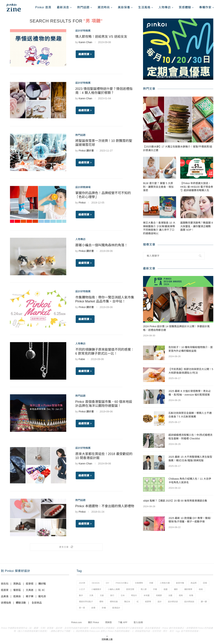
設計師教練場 (83, 187)
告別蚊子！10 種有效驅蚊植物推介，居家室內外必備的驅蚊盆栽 (190, 349)
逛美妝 (17, 596)
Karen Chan (85, 42)
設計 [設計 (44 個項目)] (160, 602)
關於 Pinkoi (93, 622)
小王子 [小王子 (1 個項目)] (82, 589)
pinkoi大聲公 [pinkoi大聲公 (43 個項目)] (122, 583)
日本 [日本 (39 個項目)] (123, 595)
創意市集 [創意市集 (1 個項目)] (180, 583)
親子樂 (30, 596)
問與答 (109, 622)
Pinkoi (82, 203)
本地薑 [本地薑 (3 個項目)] (147, 595)
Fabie (82, 359)
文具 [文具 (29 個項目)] (91, 595)
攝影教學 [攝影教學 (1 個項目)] (188, 589)
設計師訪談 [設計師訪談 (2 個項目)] (173, 602)
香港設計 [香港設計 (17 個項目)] (116, 608)
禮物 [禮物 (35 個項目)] (101, 602)
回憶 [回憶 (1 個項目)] (205, 583)
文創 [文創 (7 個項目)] (102, 595)
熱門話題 (83, 7)
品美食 (5, 596)
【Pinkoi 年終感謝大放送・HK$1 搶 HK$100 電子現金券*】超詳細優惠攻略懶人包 (197, 187)
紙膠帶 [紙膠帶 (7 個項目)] (148, 602)
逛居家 (5, 590)
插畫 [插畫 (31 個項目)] (166, 589)
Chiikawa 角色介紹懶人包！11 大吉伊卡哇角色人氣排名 (190, 481)
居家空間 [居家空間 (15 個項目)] (130, 589)
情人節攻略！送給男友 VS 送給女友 (101, 37)
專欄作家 (205, 7)
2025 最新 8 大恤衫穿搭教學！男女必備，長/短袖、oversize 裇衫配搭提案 (190, 393)
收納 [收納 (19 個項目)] (201, 589)
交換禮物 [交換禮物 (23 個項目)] (139, 583)
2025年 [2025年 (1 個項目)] (82, 583)
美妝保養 (124, 7)
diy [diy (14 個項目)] (107, 583)
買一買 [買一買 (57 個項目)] (82, 608)
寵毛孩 (42, 596)
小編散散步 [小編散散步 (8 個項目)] (96, 589)
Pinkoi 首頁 (43, 7)
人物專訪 (165, 7)
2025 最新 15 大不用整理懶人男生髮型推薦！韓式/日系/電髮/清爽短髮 (190, 459)
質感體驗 (185, 7)
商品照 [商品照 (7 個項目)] (194, 583)
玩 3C (42, 590)
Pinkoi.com (77, 622)
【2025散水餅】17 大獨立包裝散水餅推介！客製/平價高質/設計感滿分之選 (178, 148)
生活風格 (144, 7)
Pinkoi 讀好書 (86, 151)
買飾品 (17, 584)
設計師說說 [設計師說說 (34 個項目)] (189, 602)
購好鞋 (42, 584)
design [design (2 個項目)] (96, 583)
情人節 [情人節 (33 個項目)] (144, 589)
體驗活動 (21, 603)
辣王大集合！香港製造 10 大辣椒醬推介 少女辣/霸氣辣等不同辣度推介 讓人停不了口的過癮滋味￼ (159, 228)
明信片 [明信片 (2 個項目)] (134, 595)
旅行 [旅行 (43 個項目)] (112, 595)
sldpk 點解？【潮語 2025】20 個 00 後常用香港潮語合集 (175, 501)
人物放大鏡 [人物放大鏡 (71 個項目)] (165, 583)
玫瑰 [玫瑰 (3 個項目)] (191, 595)
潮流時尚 (104, 7)
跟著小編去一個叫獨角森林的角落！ (101, 245)
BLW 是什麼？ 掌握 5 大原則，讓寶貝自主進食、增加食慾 (158, 187)
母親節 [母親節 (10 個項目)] (159, 595)
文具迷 (30, 590)
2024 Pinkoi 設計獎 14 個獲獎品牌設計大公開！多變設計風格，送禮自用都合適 (176, 328)
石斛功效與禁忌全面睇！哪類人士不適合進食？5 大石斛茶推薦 (190, 415)
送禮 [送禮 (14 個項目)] (93, 608)
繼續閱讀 (85, 54)
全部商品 (37, 603)
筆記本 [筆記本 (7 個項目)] (127, 602)
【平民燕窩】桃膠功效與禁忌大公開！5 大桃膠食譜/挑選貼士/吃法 (191, 371)
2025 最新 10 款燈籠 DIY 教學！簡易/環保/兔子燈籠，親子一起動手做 (190, 520)
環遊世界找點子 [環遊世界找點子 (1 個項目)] (86, 602)
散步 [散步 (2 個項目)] (81, 595)
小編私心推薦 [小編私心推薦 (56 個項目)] (114, 589)
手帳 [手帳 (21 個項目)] (155, 589)
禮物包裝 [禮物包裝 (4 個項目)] (114, 602)
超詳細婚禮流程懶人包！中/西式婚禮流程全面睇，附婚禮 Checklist (190, 437)
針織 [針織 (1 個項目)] (104, 608)
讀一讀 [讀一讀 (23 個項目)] (204, 602)
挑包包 (5, 584)
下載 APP (123, 622)
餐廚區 (17, 590)
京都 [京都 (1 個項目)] (151, 583)
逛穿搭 (30, 584)
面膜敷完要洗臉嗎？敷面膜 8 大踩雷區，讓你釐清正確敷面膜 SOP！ (197, 226)
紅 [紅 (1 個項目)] (138, 602)
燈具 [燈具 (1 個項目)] (181, 595)
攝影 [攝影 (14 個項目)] (176, 589)
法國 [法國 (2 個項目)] (170, 595)
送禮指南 (6, 603)
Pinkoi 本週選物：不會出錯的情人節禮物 (105, 506)
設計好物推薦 (83, 31)
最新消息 (63, 7)
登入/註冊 (138, 622)
